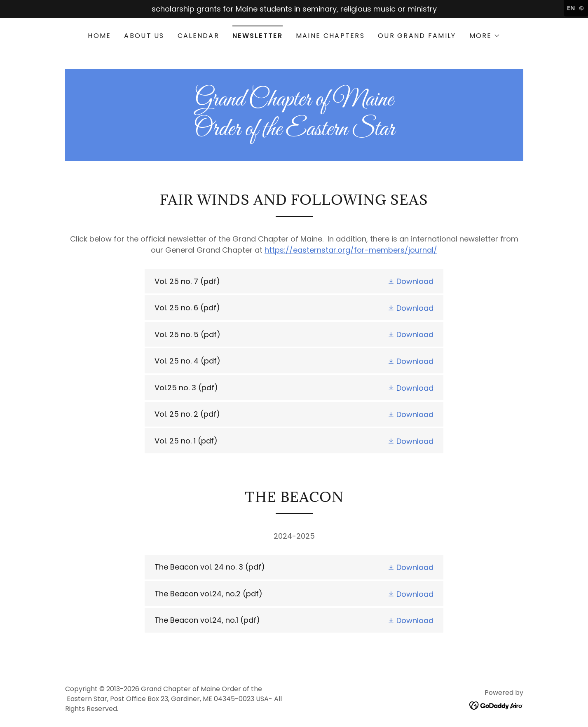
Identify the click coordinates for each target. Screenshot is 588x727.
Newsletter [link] (258, 36)
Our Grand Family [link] (417, 36)
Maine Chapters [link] (330, 36)
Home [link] (99, 36)
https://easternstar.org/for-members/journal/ (351, 250)
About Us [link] (144, 36)
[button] (485, 36)
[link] (294, 133)
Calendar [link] (198, 36)
